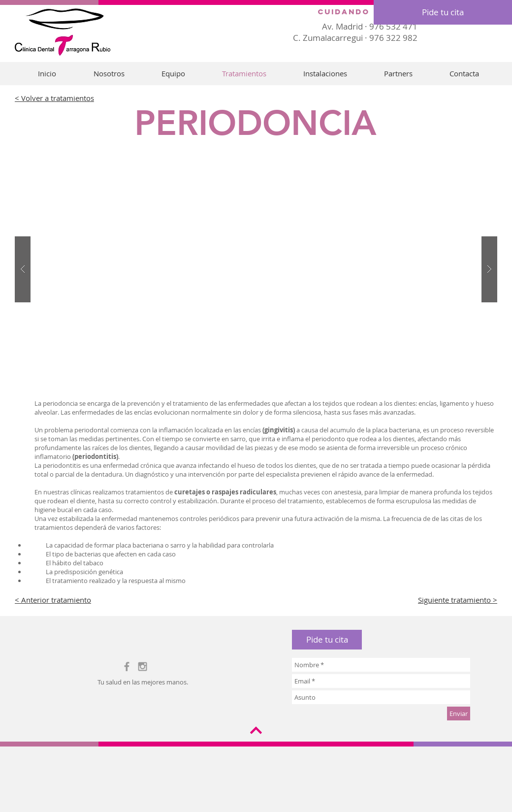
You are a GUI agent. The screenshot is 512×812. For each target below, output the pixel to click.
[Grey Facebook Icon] (127, 666)
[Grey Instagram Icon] (143, 666)
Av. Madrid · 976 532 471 (370, 26)
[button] (327, 640)
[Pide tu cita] (443, 12)
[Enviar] (459, 714)
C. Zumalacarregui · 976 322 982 (355, 38)
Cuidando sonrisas (370, 12)
